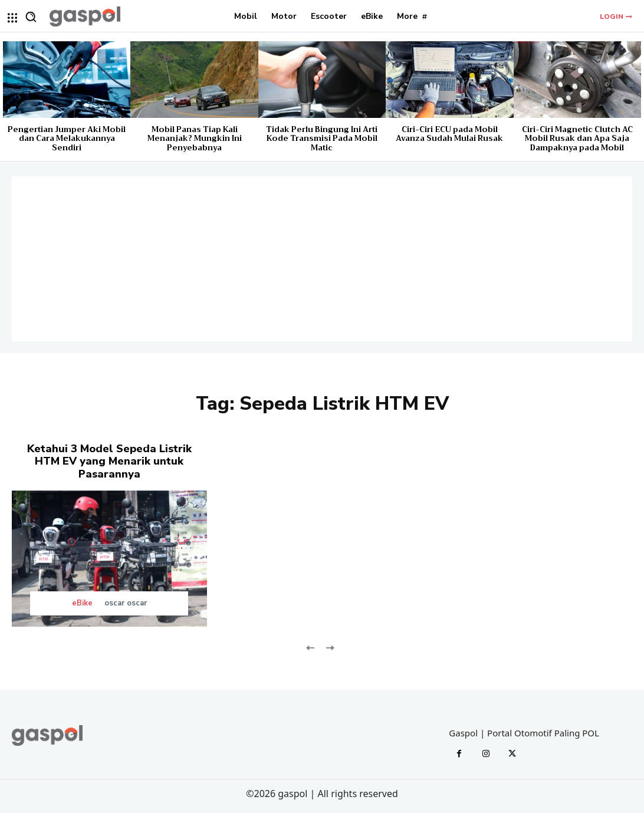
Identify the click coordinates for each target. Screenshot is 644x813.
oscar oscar (126, 603)
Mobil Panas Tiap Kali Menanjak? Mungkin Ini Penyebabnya (195, 139)
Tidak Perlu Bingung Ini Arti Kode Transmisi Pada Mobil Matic (322, 139)
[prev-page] (310, 646)
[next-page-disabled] (329, 646)
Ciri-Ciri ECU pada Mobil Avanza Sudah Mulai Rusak (449, 134)
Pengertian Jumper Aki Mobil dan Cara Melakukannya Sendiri (67, 139)
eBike (82, 603)
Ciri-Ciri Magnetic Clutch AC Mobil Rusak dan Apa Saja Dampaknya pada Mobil (577, 139)
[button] (31, 17)
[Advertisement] (322, 259)
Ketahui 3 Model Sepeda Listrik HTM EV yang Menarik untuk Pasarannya (109, 461)
